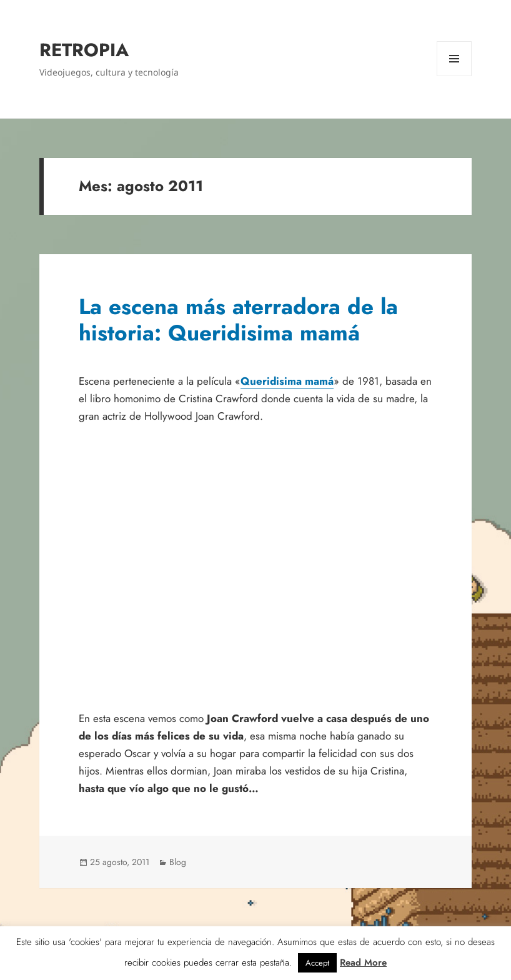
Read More (363, 963)
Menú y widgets (454, 76)
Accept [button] (317, 963)
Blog (178, 862)
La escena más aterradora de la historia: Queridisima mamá (238, 320)
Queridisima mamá (287, 381)
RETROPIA (84, 50)
